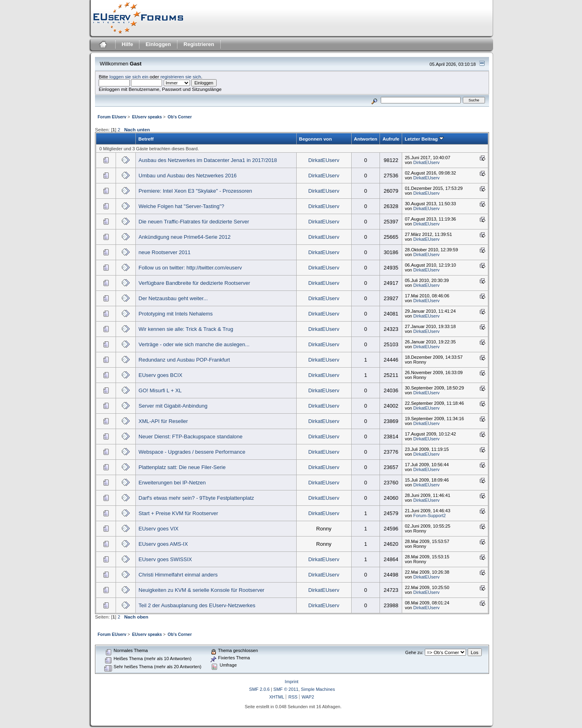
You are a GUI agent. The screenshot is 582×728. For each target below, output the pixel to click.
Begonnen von (315, 139)
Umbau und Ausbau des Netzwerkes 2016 (188, 176)
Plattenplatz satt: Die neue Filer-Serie (182, 467)
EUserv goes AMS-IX (163, 544)
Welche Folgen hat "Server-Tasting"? (181, 206)
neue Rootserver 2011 (165, 252)
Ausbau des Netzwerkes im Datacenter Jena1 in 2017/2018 (208, 160)
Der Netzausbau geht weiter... (173, 298)
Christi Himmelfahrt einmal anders (178, 575)
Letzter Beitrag (424, 139)
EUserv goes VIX (159, 529)
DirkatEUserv (324, 160)
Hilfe (127, 44)
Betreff (146, 139)
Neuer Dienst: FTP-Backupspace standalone (191, 437)
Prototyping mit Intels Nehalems (176, 314)
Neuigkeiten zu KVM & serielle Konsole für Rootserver (201, 590)
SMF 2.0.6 (259, 689)
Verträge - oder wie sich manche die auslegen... (194, 344)
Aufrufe (391, 139)
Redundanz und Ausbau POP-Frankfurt (184, 360)
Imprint (292, 682)
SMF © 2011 (286, 689)
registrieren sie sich (181, 77)
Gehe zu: (414, 652)
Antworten (366, 139)
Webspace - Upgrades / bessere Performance (192, 452)
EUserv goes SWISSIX (165, 559)
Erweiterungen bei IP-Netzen (172, 483)
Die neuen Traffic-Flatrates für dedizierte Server (194, 222)
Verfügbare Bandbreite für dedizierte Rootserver (194, 283)
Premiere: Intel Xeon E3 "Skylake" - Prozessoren (195, 191)
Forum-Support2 (430, 515)
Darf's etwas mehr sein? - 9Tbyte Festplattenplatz (196, 498)
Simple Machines (318, 689)
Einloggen (158, 44)
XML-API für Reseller (163, 421)
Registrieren (199, 44)
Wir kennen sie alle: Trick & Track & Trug (186, 329)
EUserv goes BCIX (160, 375)
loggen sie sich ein (129, 77)
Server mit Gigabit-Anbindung (173, 406)
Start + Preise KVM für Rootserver (178, 513)
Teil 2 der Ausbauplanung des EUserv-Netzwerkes (197, 605)
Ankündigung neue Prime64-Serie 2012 (185, 237)
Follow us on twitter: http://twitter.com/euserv (190, 268)
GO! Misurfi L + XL (160, 390)
